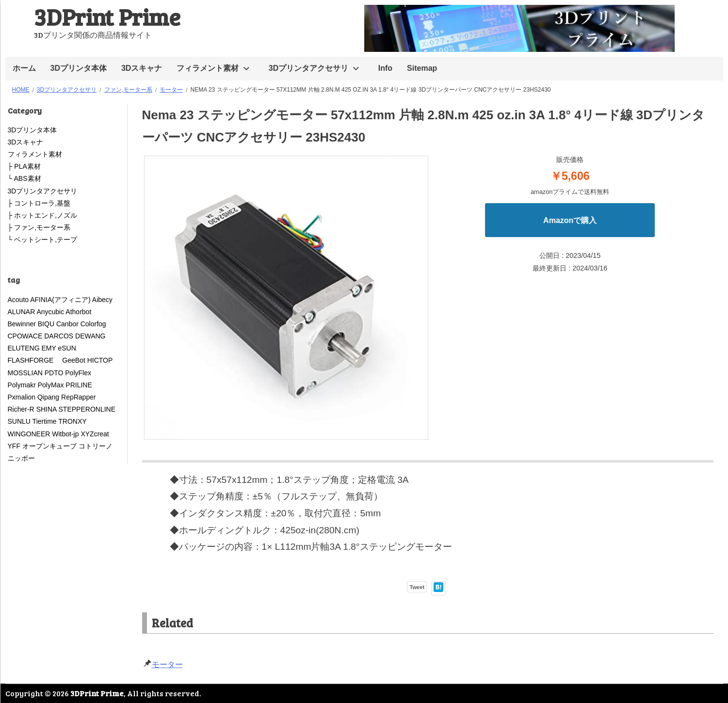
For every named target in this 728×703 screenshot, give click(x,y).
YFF (14, 446)
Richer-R (21, 409)
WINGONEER (29, 434)
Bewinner (22, 324)
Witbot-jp (65, 434)
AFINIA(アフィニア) (60, 300)
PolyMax (51, 385)
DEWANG (90, 336)
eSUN (67, 348)
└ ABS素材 (24, 178)
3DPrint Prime (107, 16)
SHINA (47, 409)
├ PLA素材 (24, 166)
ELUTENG (24, 348)
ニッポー (21, 458)
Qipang (48, 397)
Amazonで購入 (570, 220)
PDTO (54, 373)
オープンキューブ (49, 446)
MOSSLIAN (25, 373)
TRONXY (72, 421)
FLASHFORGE (34, 360)
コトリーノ (96, 446)
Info (385, 68)
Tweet (417, 587)
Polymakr (22, 385)
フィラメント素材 (208, 68)
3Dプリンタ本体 (79, 68)
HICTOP (100, 360)
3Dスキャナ (142, 68)
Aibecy (102, 300)
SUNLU (19, 421)
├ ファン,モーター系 (39, 227)
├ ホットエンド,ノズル (43, 215)
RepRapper (79, 397)
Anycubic (50, 312)
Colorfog (93, 324)
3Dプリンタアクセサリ (308, 68)
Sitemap (422, 68)
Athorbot (78, 312)
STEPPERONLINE (87, 409)
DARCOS (59, 336)
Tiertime (45, 421)
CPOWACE (25, 336)
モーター (167, 664)
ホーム (24, 68)
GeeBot (73, 360)
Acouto (18, 300)
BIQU (46, 324)
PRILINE (79, 385)
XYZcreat (95, 434)
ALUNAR (22, 312)
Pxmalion (22, 397)
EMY (49, 348)
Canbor (67, 324)
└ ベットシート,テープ (43, 240)
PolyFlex (78, 373)
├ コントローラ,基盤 (39, 203)
